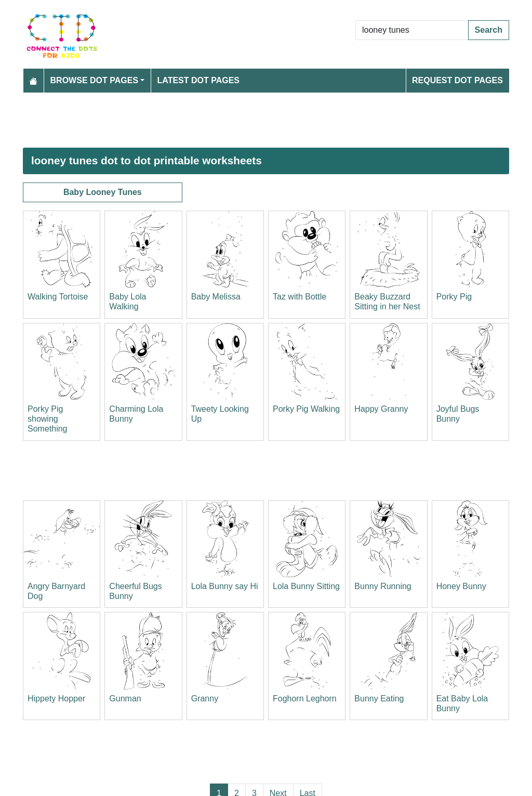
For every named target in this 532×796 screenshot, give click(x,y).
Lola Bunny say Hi (225, 586)
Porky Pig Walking (306, 409)
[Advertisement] (266, 120)
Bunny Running (383, 586)
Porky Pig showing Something (48, 419)
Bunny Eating (379, 699)
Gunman (125, 699)
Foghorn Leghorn (305, 699)
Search (489, 30)
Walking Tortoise (58, 297)
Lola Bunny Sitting (306, 586)
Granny (205, 699)
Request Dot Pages (457, 80)
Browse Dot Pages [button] (95, 80)
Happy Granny (381, 409)
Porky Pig (454, 297)
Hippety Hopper (56, 699)
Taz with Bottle (300, 297)
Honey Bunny (461, 586)
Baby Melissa (216, 297)
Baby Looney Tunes (103, 192)
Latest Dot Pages (199, 80)
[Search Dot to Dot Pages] (412, 30)
